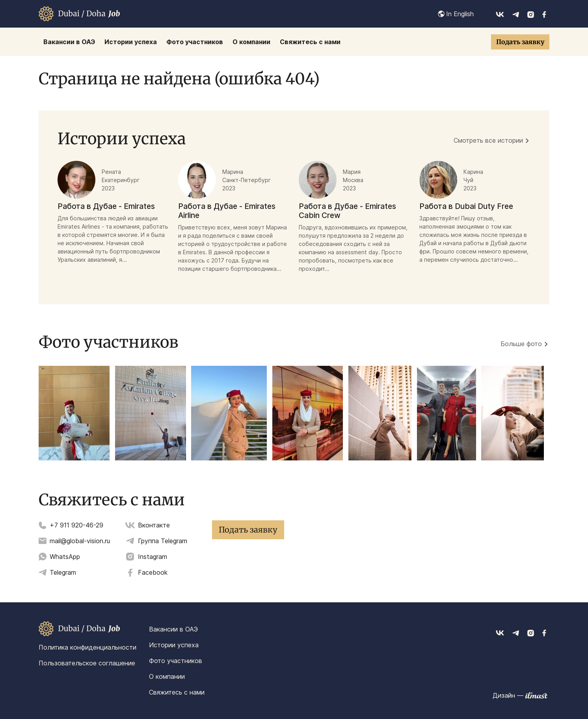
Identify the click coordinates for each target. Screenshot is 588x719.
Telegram (63, 572)
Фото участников (176, 661)
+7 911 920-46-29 (76, 525)
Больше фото (521, 344)
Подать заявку (520, 42)
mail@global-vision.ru (80, 541)
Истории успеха (174, 645)
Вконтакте (154, 525)
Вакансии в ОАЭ (173, 629)
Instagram (153, 557)
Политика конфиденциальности (87, 647)
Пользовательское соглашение (87, 663)
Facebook (153, 572)
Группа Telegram (163, 541)
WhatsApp (65, 557)
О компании (167, 676)
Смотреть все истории (488, 140)
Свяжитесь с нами (177, 692)
